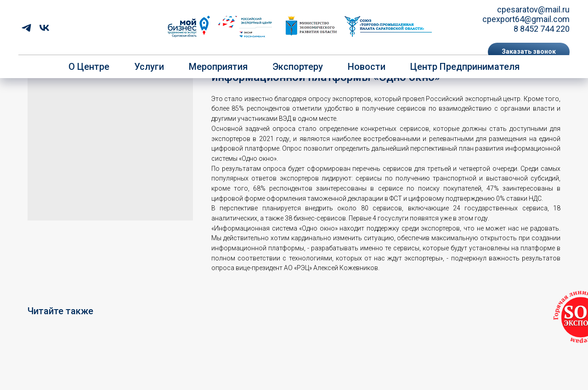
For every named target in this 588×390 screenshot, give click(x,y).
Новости (367, 67)
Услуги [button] (149, 67)
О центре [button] (89, 67)
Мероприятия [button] (218, 67)
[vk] (44, 28)
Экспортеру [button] (298, 67)
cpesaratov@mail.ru (533, 9)
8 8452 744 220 (542, 29)
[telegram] (26, 28)
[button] (529, 52)
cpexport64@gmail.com (526, 19)
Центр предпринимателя (465, 67)
